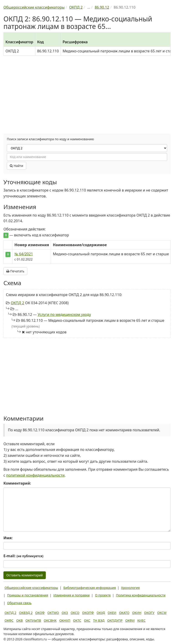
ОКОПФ (88, 613)
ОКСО (75, 613)
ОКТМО (53, 613)
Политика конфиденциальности (141, 595)
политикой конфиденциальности (35, 475)
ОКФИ (130, 620)
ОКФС (9, 620)
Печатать (15, 271)
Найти (17, 166)
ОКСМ (162, 613)
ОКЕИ (112, 613)
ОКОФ (40, 613)
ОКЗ (65, 613)
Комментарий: (17, 483)
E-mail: (23, 556)
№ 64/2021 (24, 254)
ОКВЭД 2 (26, 613)
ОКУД (101, 613)
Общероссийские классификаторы (31, 588)
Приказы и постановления (28, 595)
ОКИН (137, 613)
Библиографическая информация (90, 588)
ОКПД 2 (17, 303)
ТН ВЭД (99, 620)
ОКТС (77, 620)
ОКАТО (124, 613)
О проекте (103, 595)
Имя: (8, 538)
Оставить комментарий (25, 575)
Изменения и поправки (72, 595)
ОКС (87, 620)
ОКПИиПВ (33, 620)
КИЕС (141, 620)
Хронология (130, 588)
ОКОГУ (149, 613)
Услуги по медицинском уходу (64, 314)
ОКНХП (65, 620)
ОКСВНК (50, 620)
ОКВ (19, 620)
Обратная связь (19, 603)
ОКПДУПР (115, 620)
